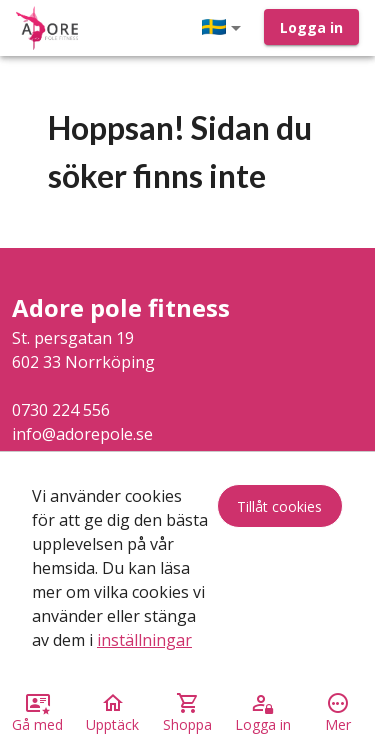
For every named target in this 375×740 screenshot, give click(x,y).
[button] (225, 28)
